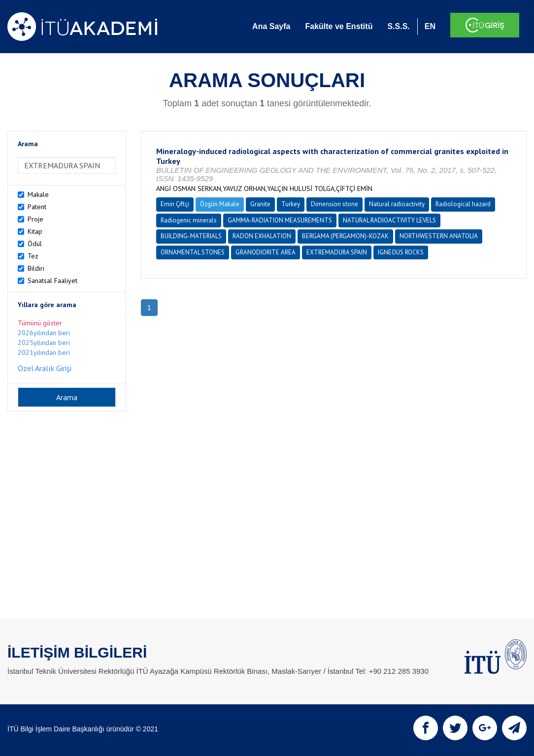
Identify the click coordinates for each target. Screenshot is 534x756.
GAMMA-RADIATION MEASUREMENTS (280, 220)
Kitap (35, 231)
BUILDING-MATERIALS (191, 236)
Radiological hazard (463, 204)
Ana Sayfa (271, 26)
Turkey (291, 204)
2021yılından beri (44, 352)
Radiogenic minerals (189, 220)
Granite (260, 204)
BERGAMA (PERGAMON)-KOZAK (345, 236)
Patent (37, 207)
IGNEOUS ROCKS (401, 252)
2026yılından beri (44, 333)
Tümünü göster (40, 323)
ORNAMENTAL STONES (193, 252)
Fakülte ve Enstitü (339, 26)
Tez (33, 256)
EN (430, 26)
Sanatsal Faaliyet (52, 281)
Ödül (35, 244)
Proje (35, 219)
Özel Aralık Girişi (45, 368)
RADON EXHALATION (262, 236)
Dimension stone (334, 204)
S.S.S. (398, 26)
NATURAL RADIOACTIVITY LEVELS (389, 220)
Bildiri (36, 268)
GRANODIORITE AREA (266, 252)
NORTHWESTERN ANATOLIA (439, 236)
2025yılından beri (44, 343)
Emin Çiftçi (175, 204)
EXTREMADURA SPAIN (337, 252)
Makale (38, 194)
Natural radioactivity (397, 204)
